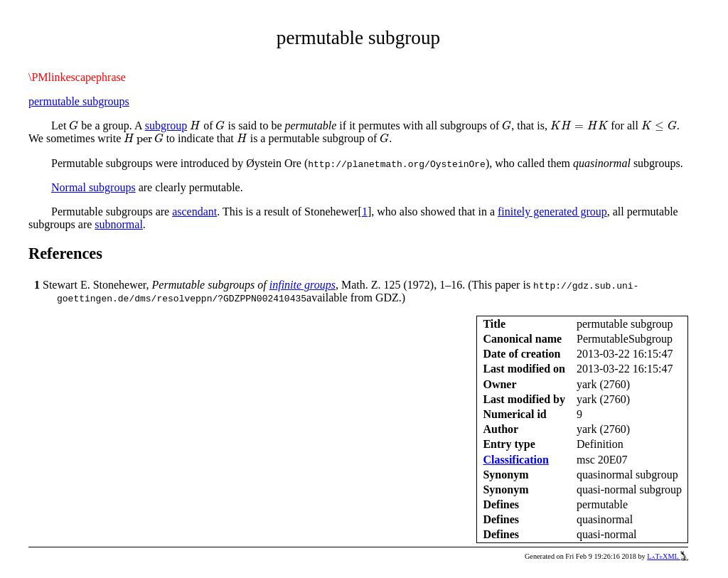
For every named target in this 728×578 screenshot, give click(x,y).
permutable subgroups (79, 101)
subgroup (166, 125)
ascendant (194, 212)
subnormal (119, 224)
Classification (515, 460)
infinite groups (303, 285)
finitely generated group (552, 212)
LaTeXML (668, 556)
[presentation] (74, 125)
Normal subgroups (93, 187)
